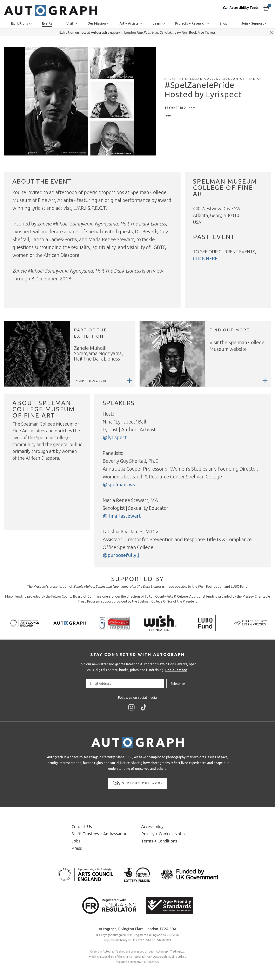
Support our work (138, 783)
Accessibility (152, 826)
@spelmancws (119, 485)
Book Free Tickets (202, 32)
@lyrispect (115, 437)
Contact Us (82, 826)
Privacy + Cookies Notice (164, 834)
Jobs (76, 841)
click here (205, 258)
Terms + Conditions (159, 841)
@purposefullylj (121, 555)
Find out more (176, 670)
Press (77, 848)
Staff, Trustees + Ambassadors (100, 834)
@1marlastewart (122, 516)
